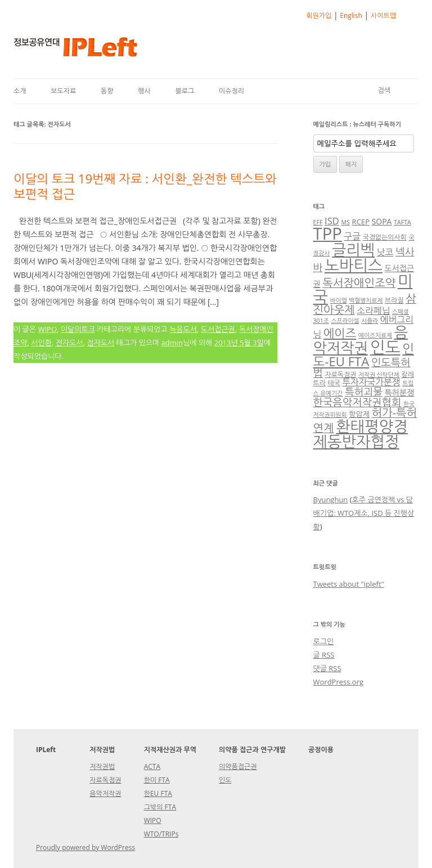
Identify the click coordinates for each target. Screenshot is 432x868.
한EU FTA (158, 793)
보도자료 (63, 91)
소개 (20, 91)
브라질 (394, 300)
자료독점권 (341, 374)
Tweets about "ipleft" (349, 584)
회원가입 (319, 15)
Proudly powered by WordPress (85, 847)
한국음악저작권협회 (357, 402)
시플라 (370, 321)
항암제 (359, 414)
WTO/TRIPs (161, 834)
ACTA (152, 766)
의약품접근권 (238, 766)
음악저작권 (361, 340)
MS (346, 222)
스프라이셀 (345, 321)
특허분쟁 (400, 392)
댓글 (327, 668)
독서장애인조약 (359, 283)
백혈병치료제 (366, 300)
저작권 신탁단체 (379, 375)
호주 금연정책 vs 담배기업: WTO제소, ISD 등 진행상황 (364, 513)
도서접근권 (218, 329)
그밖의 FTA (160, 807)
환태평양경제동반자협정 (361, 434)
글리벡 (353, 249)
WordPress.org (339, 682)
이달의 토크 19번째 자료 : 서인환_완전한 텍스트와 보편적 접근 (145, 186)
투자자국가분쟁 (371, 382)
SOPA (382, 221)
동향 (107, 91)
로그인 (324, 641)
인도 (385, 347)
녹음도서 (183, 329)
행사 (144, 91)
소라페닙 (373, 311)
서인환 (41, 343)
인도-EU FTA (364, 355)
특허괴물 (364, 392)
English (351, 15)
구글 (353, 236)
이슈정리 (231, 91)
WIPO (47, 329)
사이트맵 (383, 15)
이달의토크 (78, 329)
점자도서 (100, 343)
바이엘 (339, 300)
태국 (334, 383)
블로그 (184, 91)
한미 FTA (157, 780)
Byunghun (331, 500)
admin (172, 343)
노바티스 (354, 265)
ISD (332, 221)
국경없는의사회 (385, 237)
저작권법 (102, 766)
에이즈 (340, 333)
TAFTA (402, 222)
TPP (328, 233)
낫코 (385, 252)
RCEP (361, 222)
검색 (384, 90)
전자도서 (69, 343)
